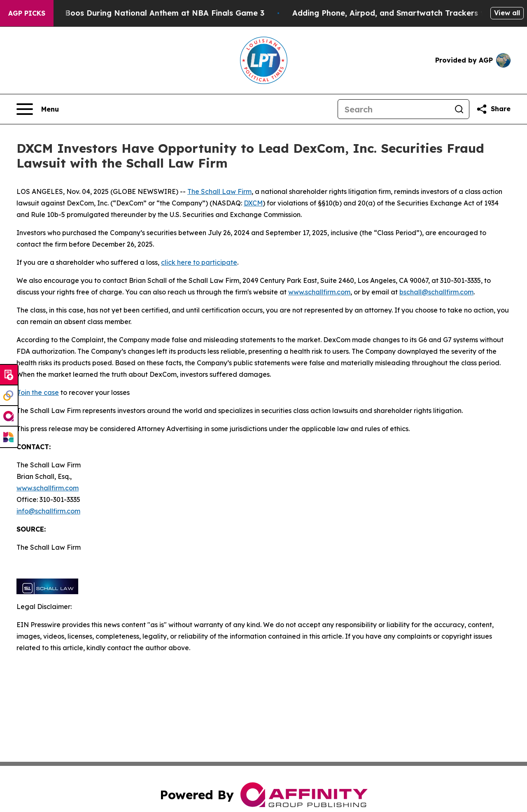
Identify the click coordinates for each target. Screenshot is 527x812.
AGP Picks (27, 13)
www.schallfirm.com (48, 488)
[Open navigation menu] (38, 109)
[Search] (394, 109)
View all (507, 13)
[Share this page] (493, 109)
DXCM (253, 203)
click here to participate (199, 262)
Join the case (38, 392)
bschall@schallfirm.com (436, 292)
